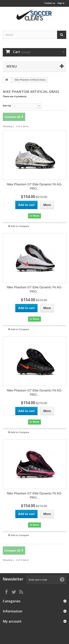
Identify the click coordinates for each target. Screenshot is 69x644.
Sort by (7, 106)
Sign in (61, 3)
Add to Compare (20, 226)
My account (12, 621)
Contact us (50, 3)
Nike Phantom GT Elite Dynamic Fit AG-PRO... (34, 186)
